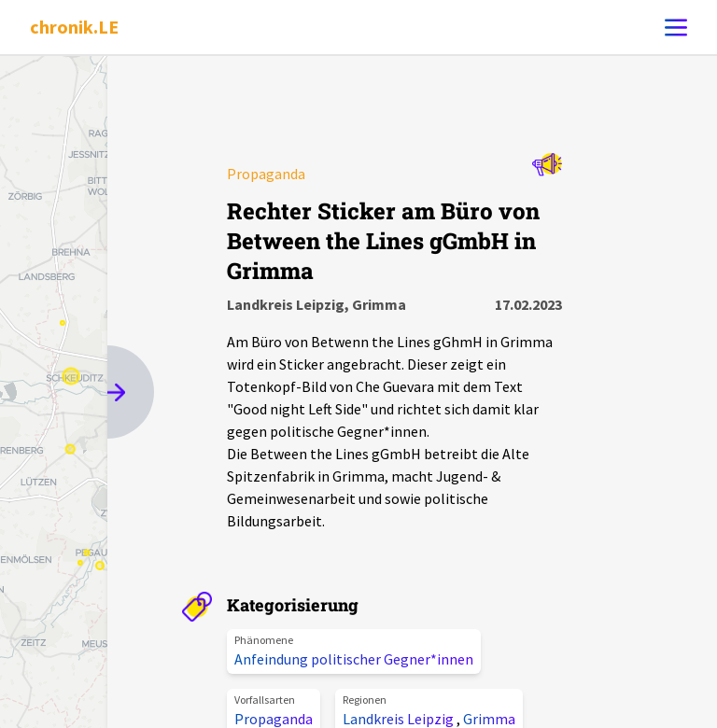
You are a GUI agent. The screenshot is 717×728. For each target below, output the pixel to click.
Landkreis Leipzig (400, 719)
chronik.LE (74, 27)
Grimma (489, 719)
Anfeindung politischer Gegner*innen (354, 659)
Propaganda (274, 719)
